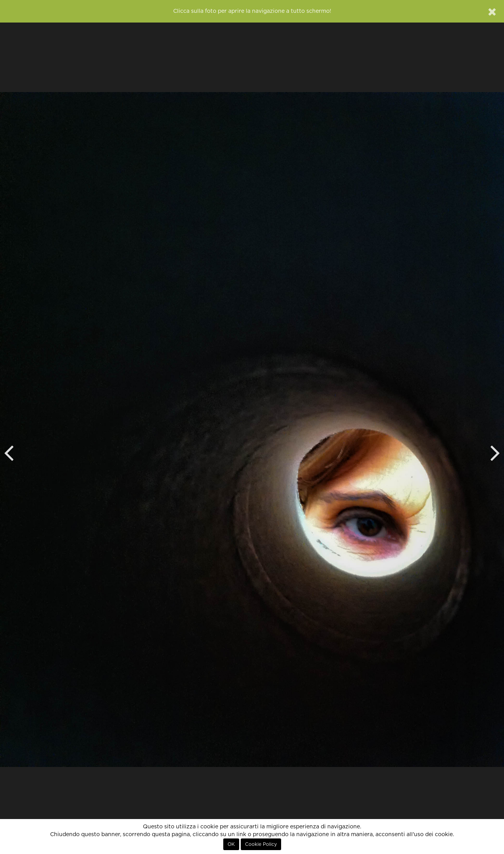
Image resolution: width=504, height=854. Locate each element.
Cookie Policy (261, 844)
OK (231, 844)
